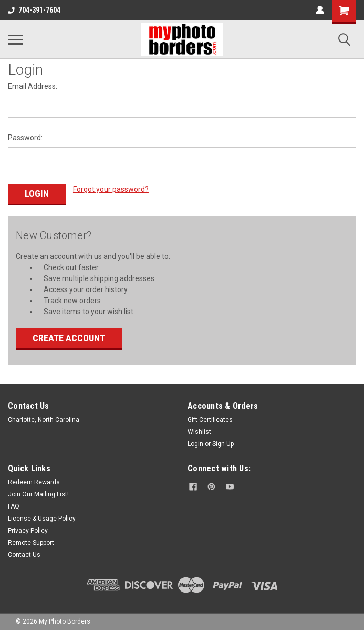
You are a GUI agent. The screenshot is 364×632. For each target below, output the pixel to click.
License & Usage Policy (42, 519)
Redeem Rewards (34, 482)
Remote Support (31, 543)
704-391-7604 (34, 10)
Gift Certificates (210, 420)
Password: (25, 138)
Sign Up (223, 444)
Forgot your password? (111, 189)
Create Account (69, 338)
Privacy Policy (28, 531)
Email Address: (33, 86)
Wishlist (199, 432)
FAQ (14, 506)
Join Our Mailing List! (38, 494)
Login (195, 444)
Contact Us (24, 555)
